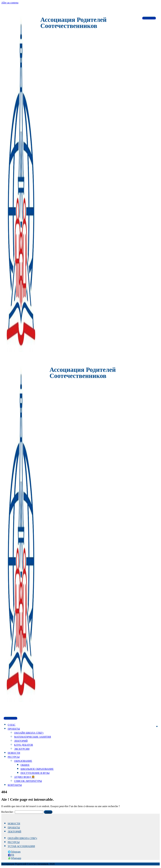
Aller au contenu (10, 3)
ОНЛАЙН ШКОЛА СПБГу (29, 733)
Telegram (16, 852)
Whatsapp (16, 858)
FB (12, 855)
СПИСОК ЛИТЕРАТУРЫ (28, 781)
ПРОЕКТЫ (14, 729)
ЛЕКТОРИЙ (21, 741)
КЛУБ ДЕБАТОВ (24, 745)
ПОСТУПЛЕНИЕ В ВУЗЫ (35, 773)
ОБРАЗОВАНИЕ (23, 761)
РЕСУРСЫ (14, 757)
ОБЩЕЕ (25, 765)
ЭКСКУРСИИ (22, 749)
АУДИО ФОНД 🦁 (24, 777)
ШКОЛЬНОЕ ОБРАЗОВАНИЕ (37, 769)
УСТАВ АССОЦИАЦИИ (21, 846)
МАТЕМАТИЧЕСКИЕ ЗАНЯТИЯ (33, 737)
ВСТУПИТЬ (149, 18)
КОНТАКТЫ (15, 785)
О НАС (12, 725)
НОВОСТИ (14, 753)
